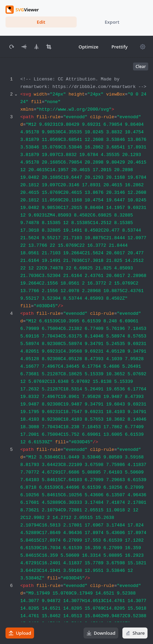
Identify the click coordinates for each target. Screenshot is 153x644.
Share (135, 633)
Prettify (119, 47)
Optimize (89, 47)
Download (101, 633)
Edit (41, 22)
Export (112, 22)
